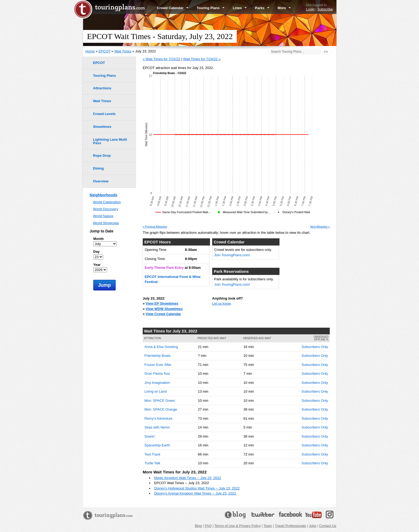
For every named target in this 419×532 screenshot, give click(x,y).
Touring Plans (211, 8)
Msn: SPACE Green (160, 401)
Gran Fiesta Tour (158, 374)
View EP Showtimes (162, 303)
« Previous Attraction (155, 227)
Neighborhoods (104, 195)
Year (97, 265)
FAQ (208, 526)
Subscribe (325, 9)
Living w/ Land (156, 391)
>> (326, 52)
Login (310, 9)
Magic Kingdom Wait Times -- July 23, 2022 (188, 478)
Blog (198, 526)
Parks (262, 8)
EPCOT (105, 51)
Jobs (313, 526)
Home (90, 51)
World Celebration (107, 202)
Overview (101, 181)
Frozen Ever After (158, 365)
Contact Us (328, 526)
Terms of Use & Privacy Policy (237, 526)
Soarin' (150, 436)
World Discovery (106, 209)
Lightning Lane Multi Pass (110, 141)
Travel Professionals (290, 526)
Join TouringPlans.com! (232, 255)
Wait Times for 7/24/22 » (202, 59)
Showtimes (102, 127)
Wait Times (123, 51)
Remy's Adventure (159, 418)
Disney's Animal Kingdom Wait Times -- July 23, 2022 (195, 493)
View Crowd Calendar (163, 314)
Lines (240, 8)
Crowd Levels (104, 114)
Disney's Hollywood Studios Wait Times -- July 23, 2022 (197, 488)
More (284, 8)
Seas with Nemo (157, 427)
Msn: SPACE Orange (161, 409)
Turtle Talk (152, 463)
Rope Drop (102, 156)
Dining (98, 168)
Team (268, 526)
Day (96, 252)
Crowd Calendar (173, 8)
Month (98, 239)
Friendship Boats (158, 356)
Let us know (221, 303)
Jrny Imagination (157, 383)
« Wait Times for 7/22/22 (161, 59)
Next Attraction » (320, 227)
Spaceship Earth (157, 445)
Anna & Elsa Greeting (161, 347)
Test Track (152, 454)
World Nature (103, 216)
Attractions (102, 88)
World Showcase (106, 223)
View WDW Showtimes (164, 309)
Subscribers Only (315, 347)
